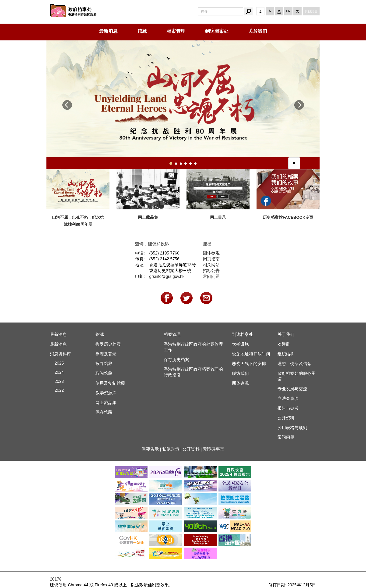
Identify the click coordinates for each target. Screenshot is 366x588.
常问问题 (211, 276)
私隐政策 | (172, 449)
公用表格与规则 (292, 428)
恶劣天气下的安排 (249, 364)
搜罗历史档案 (108, 344)
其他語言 (311, 11)
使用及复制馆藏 (110, 383)
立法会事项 (288, 398)
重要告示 (150, 449)
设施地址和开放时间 (251, 354)
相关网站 (211, 265)
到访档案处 (217, 31)
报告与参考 (288, 408)
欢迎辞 (284, 344)
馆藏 (142, 31)
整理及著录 (106, 354)
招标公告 (211, 271)
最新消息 (108, 31)
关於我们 (258, 31)
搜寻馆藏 (104, 364)
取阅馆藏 (104, 373)
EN (288, 11)
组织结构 (286, 354)
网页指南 (211, 259)
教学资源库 (106, 393)
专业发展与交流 (292, 389)
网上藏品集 (106, 403)
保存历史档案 (177, 360)
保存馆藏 (104, 412)
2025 (57, 363)
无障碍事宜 (213, 449)
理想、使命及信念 (294, 364)
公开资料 (286, 418)
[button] (67, 107)
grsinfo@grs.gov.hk (167, 276)
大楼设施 (240, 344)
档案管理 (176, 31)
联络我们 (240, 373)
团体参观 (211, 253)
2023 (57, 381)
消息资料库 (61, 354)
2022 (57, 390)
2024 (57, 372)
